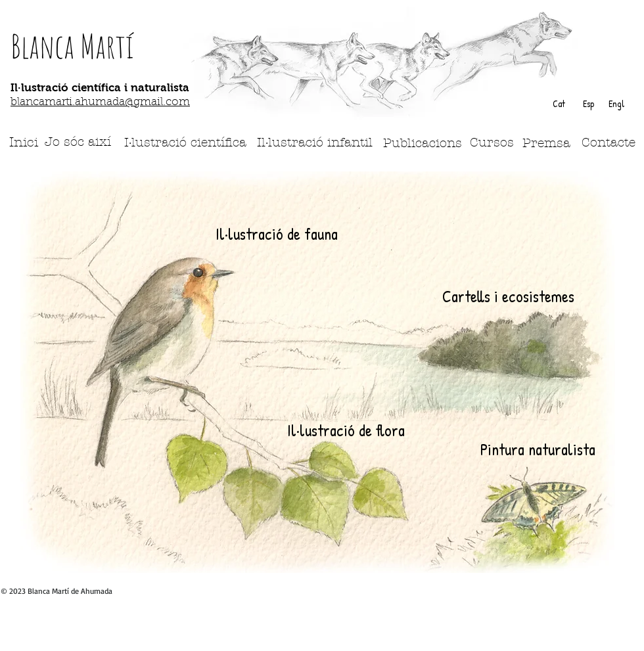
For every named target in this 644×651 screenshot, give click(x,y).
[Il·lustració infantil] (315, 143)
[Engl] (616, 103)
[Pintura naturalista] (538, 449)
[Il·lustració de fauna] (276, 234)
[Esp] (588, 103)
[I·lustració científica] (185, 143)
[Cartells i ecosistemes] (508, 296)
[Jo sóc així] (78, 142)
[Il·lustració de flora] (346, 430)
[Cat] (559, 103)
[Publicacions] (422, 143)
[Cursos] (492, 143)
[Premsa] (546, 143)
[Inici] (23, 142)
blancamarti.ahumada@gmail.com (100, 102)
